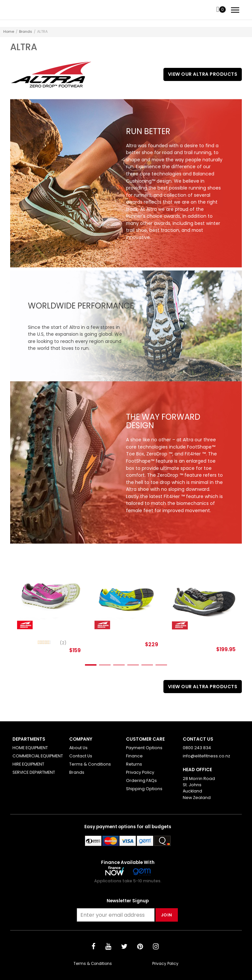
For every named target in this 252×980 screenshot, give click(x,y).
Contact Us (81, 756)
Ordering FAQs (141, 780)
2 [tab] (105, 665)
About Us (78, 748)
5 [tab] (147, 665)
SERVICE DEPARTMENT (34, 772)
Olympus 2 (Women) (44, 634)
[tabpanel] (49, 611)
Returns (134, 764)
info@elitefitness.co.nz (206, 756)
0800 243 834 (197, 748)
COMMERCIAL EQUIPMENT (38, 756)
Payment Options (144, 748)
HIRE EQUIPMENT (28, 764)
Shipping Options (144, 789)
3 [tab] (119, 665)
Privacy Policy (140, 772)
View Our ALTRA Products (203, 74)
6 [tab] (161, 665)
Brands (26, 31)
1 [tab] (91, 665)
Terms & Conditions (90, 764)
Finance (134, 756)
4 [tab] (133, 665)
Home (9, 31)
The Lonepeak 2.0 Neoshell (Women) (196, 636)
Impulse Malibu (114, 634)
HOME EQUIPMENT (30, 748)
